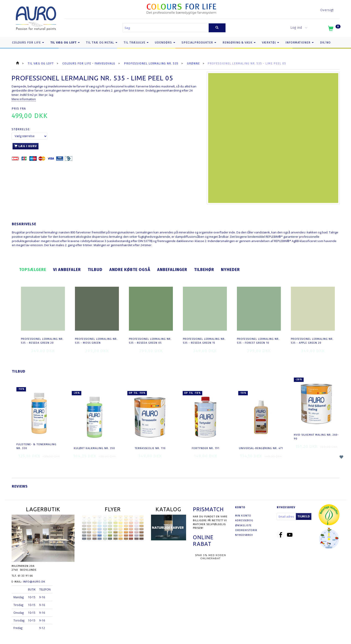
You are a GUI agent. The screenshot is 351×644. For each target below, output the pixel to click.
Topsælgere (33, 270)
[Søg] (217, 28)
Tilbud (95, 270)
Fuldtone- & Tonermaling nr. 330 (36, 446)
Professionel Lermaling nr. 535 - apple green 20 (312, 341)
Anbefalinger (172, 270)
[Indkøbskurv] (334, 29)
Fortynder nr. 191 (206, 448)
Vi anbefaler (67, 270)
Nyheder (230, 270)
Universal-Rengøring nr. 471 (261, 448)
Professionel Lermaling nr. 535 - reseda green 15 (204, 341)
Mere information (24, 99)
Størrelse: (21, 129)
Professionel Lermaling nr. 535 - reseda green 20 (42, 341)
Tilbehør (204, 270)
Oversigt (327, 10)
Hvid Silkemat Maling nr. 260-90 (316, 437)
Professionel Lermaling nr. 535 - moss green (96, 341)
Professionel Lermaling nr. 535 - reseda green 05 (150, 341)
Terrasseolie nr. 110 (150, 448)
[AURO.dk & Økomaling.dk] (36, 17)
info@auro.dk (34, 582)
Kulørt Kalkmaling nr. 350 (94, 448)
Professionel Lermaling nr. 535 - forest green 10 (258, 341)
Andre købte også (130, 270)
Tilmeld (304, 516)
